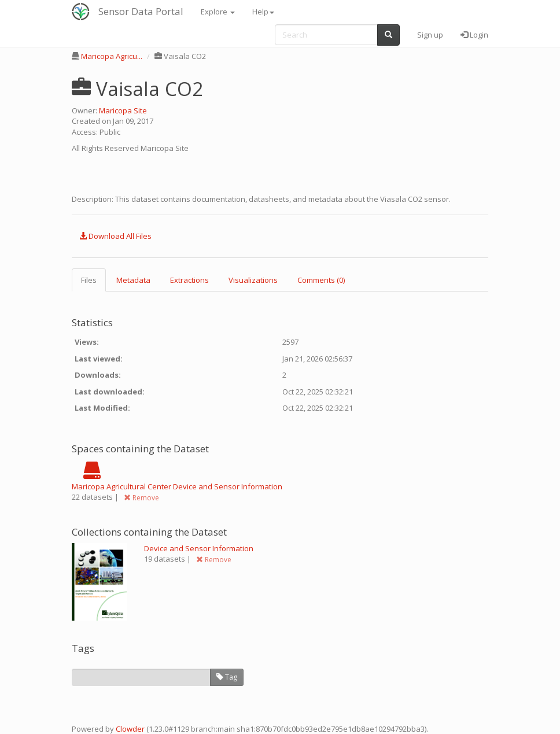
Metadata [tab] (133, 280)
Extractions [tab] (189, 280)
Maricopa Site (123, 110)
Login (474, 35)
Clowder (130, 729)
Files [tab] (89, 280)
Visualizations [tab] (253, 280)
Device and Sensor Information (199, 548)
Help (263, 12)
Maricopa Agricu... (112, 56)
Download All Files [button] (115, 236)
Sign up (430, 35)
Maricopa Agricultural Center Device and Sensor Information (177, 486)
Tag (227, 677)
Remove (141, 498)
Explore (218, 12)
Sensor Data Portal (141, 11)
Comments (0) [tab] (321, 280)
